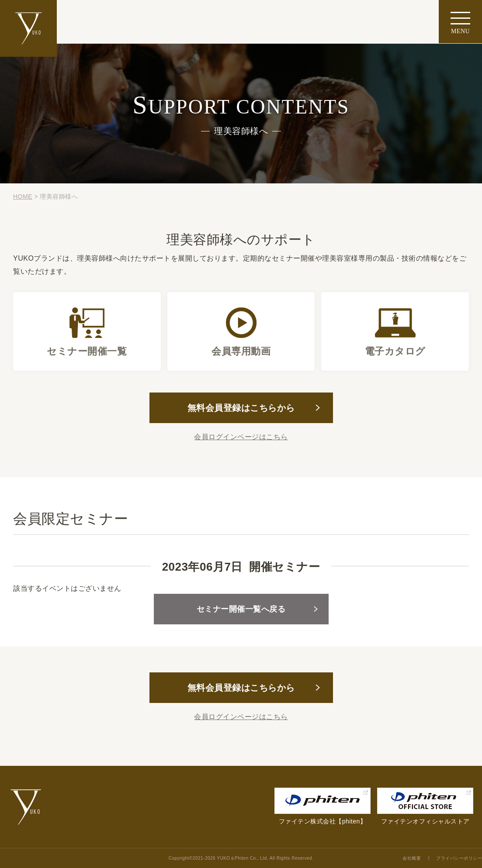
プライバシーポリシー (459, 858)
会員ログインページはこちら (241, 437)
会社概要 (412, 858)
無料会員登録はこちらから (241, 408)
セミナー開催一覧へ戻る (241, 609)
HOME (23, 196)
